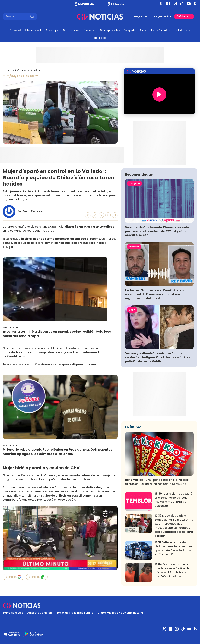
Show (143, 30)
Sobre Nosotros (13, 613)
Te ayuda (130, 30)
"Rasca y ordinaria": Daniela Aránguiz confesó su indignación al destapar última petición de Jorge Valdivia (157, 357)
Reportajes (52, 30)
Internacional (33, 30)
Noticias (8, 70)
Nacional (15, 30)
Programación (162, 16)
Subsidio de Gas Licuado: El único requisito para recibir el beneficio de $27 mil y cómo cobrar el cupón (157, 231)
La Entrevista (182, 30)
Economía (89, 30)
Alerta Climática (161, 30)
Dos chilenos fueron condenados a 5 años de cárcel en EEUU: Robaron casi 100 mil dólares (172, 570)
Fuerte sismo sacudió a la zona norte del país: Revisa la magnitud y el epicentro (173, 500)
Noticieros (100, 38)
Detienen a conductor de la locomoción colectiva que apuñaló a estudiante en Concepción (173, 548)
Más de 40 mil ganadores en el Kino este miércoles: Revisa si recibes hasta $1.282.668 (157, 482)
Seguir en (14, 577)
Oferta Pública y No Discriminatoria (120, 613)
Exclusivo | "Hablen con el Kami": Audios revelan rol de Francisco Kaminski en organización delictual (155, 294)
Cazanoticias (71, 30)
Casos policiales (110, 30)
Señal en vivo (184, 16)
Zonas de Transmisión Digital (75, 613)
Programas (140, 16)
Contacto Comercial (40, 613)
